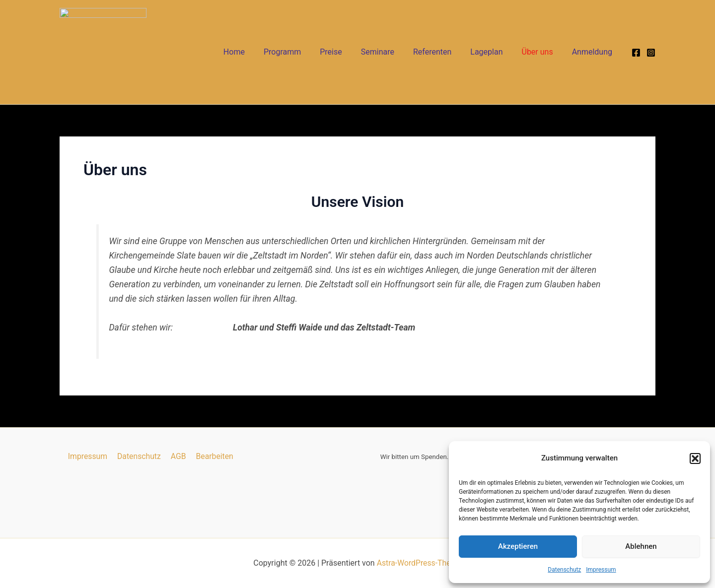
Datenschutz (564, 570)
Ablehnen (641, 546)
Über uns (542, 52)
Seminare (391, 52)
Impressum (601, 570)
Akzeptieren (518, 546)
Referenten (443, 52)
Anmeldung (594, 52)
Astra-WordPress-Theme (419, 563)
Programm (302, 52)
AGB (178, 456)
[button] (695, 458)
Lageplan (494, 52)
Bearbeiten (213, 456)
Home (256, 52)
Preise (347, 52)
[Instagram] (651, 52)
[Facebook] (636, 52)
